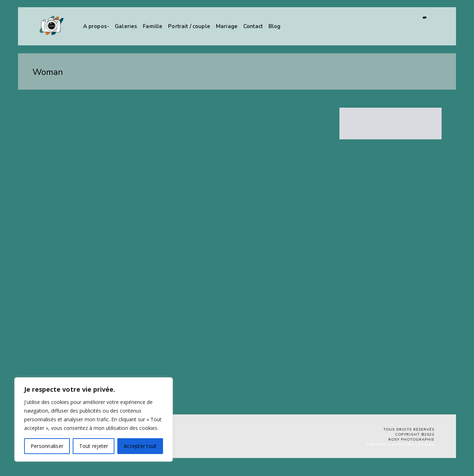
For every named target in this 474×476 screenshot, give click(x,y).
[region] (94, 419)
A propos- (96, 26)
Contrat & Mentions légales (400, 445)
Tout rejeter (94, 446)
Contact (253, 26)
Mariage (227, 26)
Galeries (126, 26)
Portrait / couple (189, 26)
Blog (275, 26)
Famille (153, 26)
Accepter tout (140, 446)
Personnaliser (47, 446)
